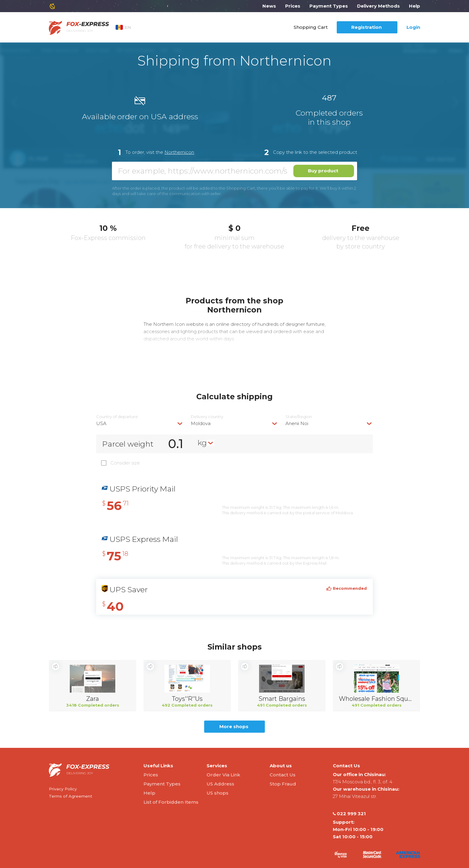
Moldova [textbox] (201, 423)
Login (413, 27)
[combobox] (140, 423)
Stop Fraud (283, 784)
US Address (220, 784)
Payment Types (329, 6)
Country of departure (117, 417)
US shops (218, 793)
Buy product (323, 171)
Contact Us (283, 775)
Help (415, 6)
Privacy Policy (63, 789)
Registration (366, 27)
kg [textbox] (202, 443)
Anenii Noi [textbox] (297, 423)
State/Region (299, 417)
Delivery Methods (378, 6)
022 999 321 (349, 814)
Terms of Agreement (71, 796)
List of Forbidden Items (171, 802)
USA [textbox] (101, 423)
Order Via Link (223, 775)
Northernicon (179, 152)
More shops (234, 726)
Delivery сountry (207, 417)
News (269, 6)
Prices (293, 6)
